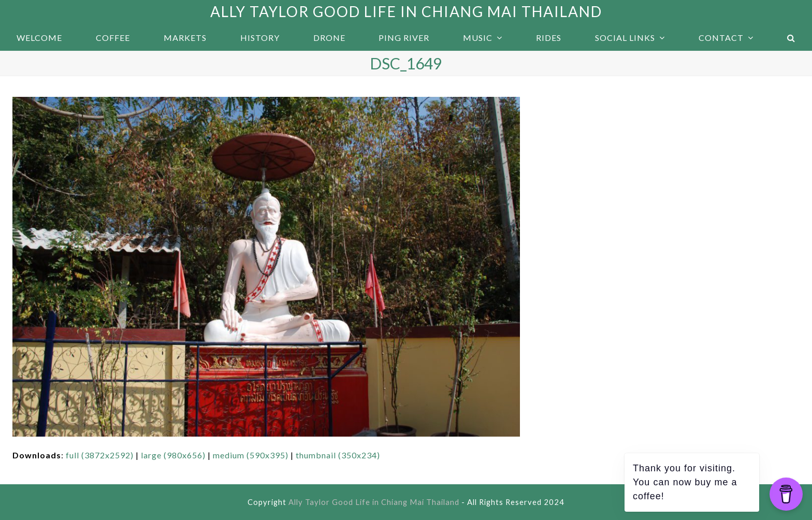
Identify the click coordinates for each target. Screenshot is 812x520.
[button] (791, 38)
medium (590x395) (251, 455)
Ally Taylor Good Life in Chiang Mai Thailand (406, 11)
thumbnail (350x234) (338, 455)
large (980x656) (173, 455)
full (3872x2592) (100, 455)
